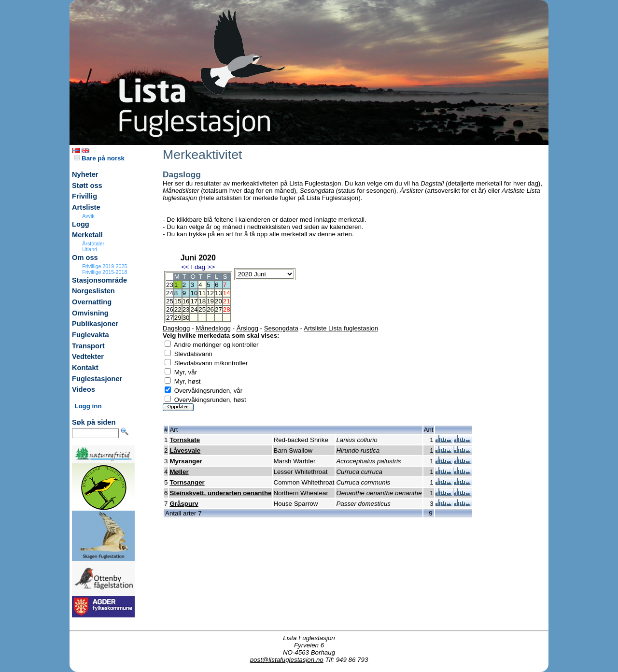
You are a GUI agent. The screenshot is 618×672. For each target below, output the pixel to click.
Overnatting (92, 302)
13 (218, 293)
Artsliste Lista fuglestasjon (341, 328)
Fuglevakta (91, 335)
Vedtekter (88, 357)
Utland (90, 249)
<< (185, 267)
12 (210, 293)
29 (178, 318)
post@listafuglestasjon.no (287, 660)
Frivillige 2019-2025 (105, 266)
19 (210, 301)
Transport (88, 346)
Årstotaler (93, 243)
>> (211, 267)
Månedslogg (213, 328)
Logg (81, 224)
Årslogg (247, 328)
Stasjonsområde (99, 280)
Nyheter (85, 174)
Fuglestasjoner (97, 379)
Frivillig (84, 196)
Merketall (87, 235)
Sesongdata (281, 328)
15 (178, 301)
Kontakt (85, 368)
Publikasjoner (95, 324)
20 (218, 301)
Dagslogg (176, 328)
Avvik (88, 216)
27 (218, 309)
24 (194, 309)
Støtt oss (87, 186)
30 (186, 318)
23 (186, 309)
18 (202, 301)
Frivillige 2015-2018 (105, 272)
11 (202, 293)
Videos (84, 389)
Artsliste (86, 207)
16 (186, 301)
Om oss (85, 257)
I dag (198, 267)
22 (178, 309)
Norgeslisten (93, 291)
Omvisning (90, 313)
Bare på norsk (99, 158)
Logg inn (88, 406)
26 (210, 309)
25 (202, 309)
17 (194, 301)
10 (194, 293)
